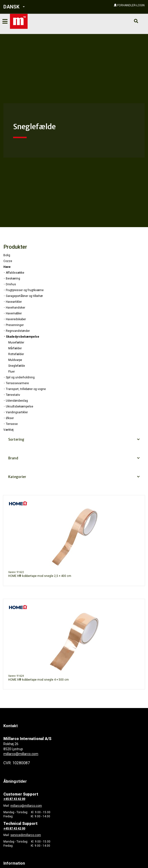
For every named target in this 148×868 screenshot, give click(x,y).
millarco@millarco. (23, 806)
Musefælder (16, 342)
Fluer (12, 372)
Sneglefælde (17, 366)
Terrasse (12, 424)
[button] (31, 7)
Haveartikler (14, 302)
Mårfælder (15, 348)
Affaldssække (15, 273)
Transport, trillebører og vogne (26, 389)
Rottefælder (16, 354)
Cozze (8, 261)
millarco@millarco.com (21, 754)
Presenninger (15, 325)
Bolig (7, 255)
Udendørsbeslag (17, 401)
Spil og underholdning (20, 377)
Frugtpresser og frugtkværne (25, 290)
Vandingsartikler (17, 412)
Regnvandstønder (18, 331)
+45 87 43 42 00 (14, 799)
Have (7, 267)
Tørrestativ (13, 395)
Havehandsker (16, 308)
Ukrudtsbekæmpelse (19, 406)
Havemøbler (14, 313)
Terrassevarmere (17, 383)
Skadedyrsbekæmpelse (23, 337)
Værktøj (8, 430)
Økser (10, 418)
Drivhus (11, 284)
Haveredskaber (16, 319)
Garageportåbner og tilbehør (24, 296)
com (39, 806)
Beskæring (13, 279)
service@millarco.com (26, 835)
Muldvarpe (15, 360)
